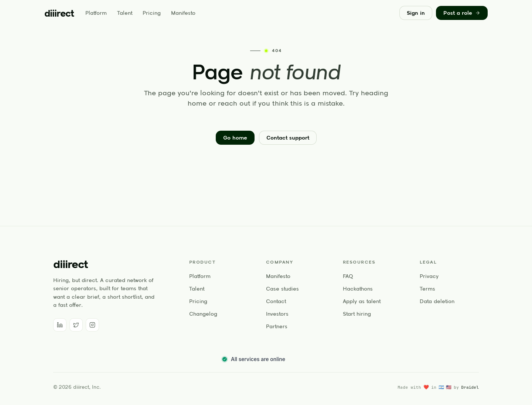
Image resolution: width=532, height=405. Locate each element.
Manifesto (183, 13)
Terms (427, 289)
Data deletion (437, 301)
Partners (277, 326)
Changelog (203, 314)
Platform (96, 13)
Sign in (416, 13)
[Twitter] (76, 325)
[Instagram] (92, 325)
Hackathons (358, 289)
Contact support (288, 138)
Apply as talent (362, 301)
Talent (125, 13)
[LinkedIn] (60, 325)
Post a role (462, 13)
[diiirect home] (59, 13)
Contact (276, 301)
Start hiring (357, 314)
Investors (277, 314)
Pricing (152, 13)
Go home (235, 138)
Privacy (429, 276)
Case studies (282, 289)
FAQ (348, 276)
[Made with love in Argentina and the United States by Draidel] (438, 387)
